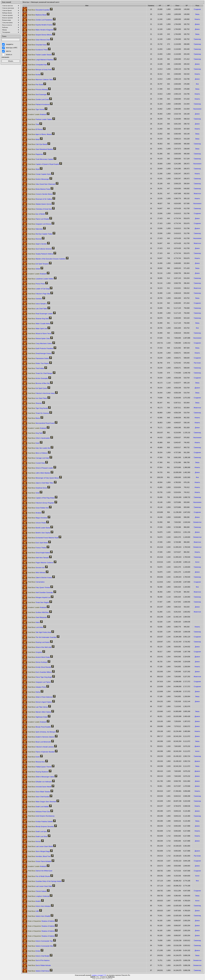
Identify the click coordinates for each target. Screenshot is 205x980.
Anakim (34, 901)
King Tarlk (35, 433)
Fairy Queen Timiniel (39, 587)
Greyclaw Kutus (37, 45)
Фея (197, 84)
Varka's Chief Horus (39, 971)
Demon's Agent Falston (40, 702)
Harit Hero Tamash (38, 558)
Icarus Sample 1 (38, 304)
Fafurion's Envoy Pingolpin (41, 503)
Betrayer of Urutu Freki (40, 70)
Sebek (34, 269)
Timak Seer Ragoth (39, 602)
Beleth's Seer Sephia (39, 533)
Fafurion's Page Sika (39, 294)
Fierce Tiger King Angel (40, 677)
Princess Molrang (38, 89)
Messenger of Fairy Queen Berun (43, 478)
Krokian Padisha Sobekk (40, 822)
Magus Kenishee (38, 518)
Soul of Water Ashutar (39, 965)
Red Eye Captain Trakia (40, 234)
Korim (34, 757)
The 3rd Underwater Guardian (42, 637)
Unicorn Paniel (37, 523)
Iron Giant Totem (38, 398)
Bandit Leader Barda (39, 528)
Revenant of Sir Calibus (40, 199)
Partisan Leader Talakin (40, 119)
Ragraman (36, 154)
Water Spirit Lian (38, 329)
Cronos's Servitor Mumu (40, 194)
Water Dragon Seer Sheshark (42, 802)
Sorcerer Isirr (36, 568)
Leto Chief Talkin (38, 309)
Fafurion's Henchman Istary (41, 393)
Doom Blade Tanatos (39, 792)
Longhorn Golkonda (39, 896)
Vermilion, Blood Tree (39, 856)
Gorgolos (35, 652)
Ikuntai (34, 75)
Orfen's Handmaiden (39, 438)
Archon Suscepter (38, 378)
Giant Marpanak (37, 617)
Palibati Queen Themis (40, 767)
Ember (34, 951)
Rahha (34, 692)
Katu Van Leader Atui (39, 448)
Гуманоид (197, 39)
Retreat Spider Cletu (39, 338)
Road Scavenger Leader (40, 314)
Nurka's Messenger (39, 179)
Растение (197, 363)
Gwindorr (35, 299)
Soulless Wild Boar (38, 612)
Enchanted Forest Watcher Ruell (43, 538)
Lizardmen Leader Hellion (41, 279)
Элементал (197, 522)
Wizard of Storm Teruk (40, 333)
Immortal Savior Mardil (40, 787)
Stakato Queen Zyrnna (40, 204)
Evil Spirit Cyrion (38, 388)
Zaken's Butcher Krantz (40, 577)
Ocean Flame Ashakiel (40, 861)
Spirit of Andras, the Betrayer (42, 732)
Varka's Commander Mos (41, 946)
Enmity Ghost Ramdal (39, 667)
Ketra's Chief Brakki (39, 956)
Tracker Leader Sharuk (40, 55)
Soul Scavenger (37, 94)
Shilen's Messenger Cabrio (41, 777)
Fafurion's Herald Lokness (41, 747)
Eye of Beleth (37, 214)
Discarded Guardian (39, 10)
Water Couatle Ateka (39, 324)
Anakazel (37, 114)
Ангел (197, 562)
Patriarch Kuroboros (39, 104)
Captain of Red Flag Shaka (41, 498)
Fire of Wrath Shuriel (39, 876)
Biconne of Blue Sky (39, 383)
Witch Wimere (37, 573)
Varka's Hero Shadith (39, 916)
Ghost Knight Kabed (39, 553)
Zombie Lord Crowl (38, 99)
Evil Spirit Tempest (38, 264)
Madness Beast (37, 15)
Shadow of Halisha (41, 921)
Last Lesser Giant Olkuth (40, 846)
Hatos (34, 622)
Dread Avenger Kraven (40, 353)
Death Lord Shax (38, 836)
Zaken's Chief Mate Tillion (41, 483)
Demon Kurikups (38, 662)
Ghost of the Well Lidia (40, 647)
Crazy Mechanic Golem (40, 343)
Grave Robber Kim (38, 508)
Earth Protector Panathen (41, 348)
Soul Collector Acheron (40, 249)
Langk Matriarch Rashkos (41, 60)
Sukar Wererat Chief (39, 40)
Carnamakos (36, 582)
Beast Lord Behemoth (39, 742)
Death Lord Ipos (37, 831)
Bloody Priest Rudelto (39, 727)
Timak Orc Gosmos (39, 413)
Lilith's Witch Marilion (39, 473)
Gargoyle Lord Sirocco (40, 224)
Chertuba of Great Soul (40, 209)
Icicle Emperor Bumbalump (41, 816)
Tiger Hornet (36, 109)
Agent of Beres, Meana (40, 134)
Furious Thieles (37, 548)
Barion (34, 418)
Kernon (34, 841)
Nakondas (35, 229)
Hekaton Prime (37, 687)
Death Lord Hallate (38, 807)
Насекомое (197, 109)
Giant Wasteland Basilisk (40, 149)
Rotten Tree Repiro (38, 363)
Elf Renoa (35, 129)
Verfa (34, 493)
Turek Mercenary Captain (41, 159)
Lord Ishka (36, 627)
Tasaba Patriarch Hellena (41, 254)
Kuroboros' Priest (38, 50)
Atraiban (35, 513)
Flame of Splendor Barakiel (41, 752)
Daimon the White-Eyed (40, 871)
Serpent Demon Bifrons (40, 35)
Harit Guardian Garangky (41, 592)
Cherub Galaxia (37, 891)
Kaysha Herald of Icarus (40, 25)
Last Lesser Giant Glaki (40, 886)
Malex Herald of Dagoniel (41, 30)
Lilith (33, 911)
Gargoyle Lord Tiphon (39, 682)
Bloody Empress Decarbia (41, 826)
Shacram (35, 403)
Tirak (34, 124)
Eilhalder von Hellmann (40, 782)
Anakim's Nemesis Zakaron (41, 737)
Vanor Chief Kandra (39, 797)
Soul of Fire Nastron (39, 960)
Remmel (35, 239)
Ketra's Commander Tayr (40, 941)
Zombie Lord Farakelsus (40, 20)
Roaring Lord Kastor (39, 642)
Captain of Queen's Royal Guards (43, 164)
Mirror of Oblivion (38, 453)
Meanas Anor (36, 762)
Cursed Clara (36, 463)
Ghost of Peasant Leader (41, 468)
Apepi (34, 139)
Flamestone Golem (38, 358)
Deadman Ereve (38, 488)
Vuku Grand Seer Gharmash (42, 184)
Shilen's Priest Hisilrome (40, 697)
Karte (34, 443)
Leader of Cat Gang (39, 289)
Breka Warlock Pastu (39, 189)
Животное (197, 193)
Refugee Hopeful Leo (39, 597)
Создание (197, 9)
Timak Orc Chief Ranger (40, 373)
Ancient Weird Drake (39, 657)
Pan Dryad (36, 85)
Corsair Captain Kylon (39, 174)
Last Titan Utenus (38, 707)
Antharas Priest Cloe (39, 812)
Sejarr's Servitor (37, 244)
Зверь (197, 14)
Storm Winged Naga (39, 851)
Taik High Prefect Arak (40, 632)
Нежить (197, 19)
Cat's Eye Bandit (38, 144)
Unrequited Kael (37, 65)
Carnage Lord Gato (39, 458)
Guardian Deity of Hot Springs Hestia (45, 881)
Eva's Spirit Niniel (38, 543)
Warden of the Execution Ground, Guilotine (47, 259)
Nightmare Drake (38, 717)
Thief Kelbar (36, 368)
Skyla (34, 169)
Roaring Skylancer (38, 772)
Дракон (197, 228)
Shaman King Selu (38, 319)
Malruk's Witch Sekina (40, 712)
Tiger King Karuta (38, 408)
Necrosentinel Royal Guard (41, 423)
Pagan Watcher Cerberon (41, 563)
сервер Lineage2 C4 (99, 975)
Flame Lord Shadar (39, 219)
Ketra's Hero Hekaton (39, 906)
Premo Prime (36, 284)
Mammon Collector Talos (40, 80)
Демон (197, 24)
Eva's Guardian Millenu (40, 672)
